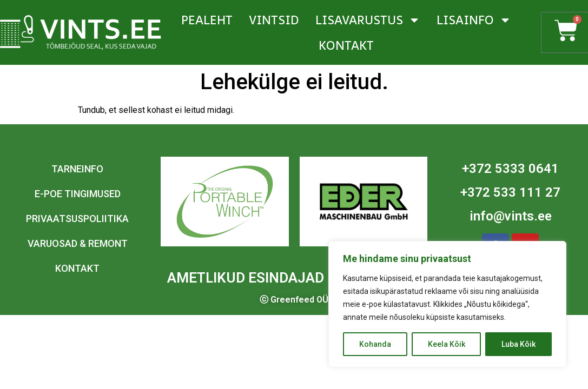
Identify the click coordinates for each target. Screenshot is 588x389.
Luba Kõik (518, 344)
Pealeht (207, 20)
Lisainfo (474, 20)
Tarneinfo (77, 169)
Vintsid (274, 20)
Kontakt (346, 45)
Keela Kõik (447, 344)
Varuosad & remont (78, 243)
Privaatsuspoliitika (77, 219)
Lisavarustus (368, 20)
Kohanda (375, 344)
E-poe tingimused (78, 194)
